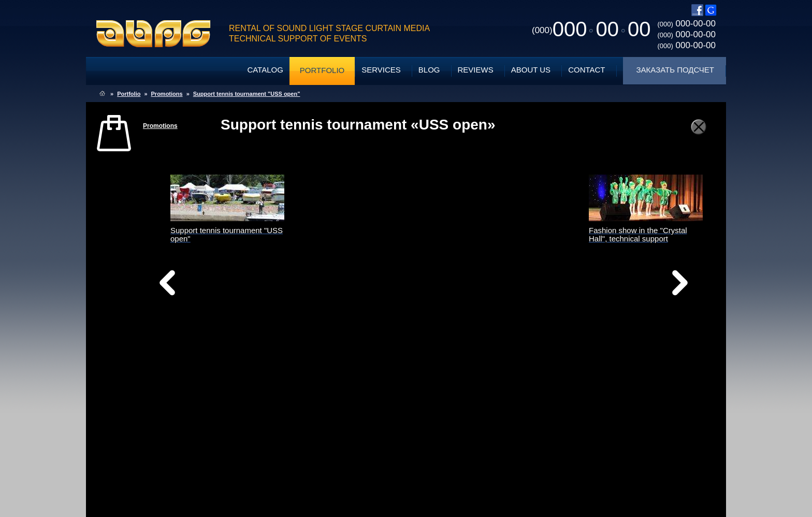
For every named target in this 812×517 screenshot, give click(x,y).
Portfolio (322, 70)
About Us (531, 70)
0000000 (591, 29)
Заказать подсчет (675, 70)
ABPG (154, 34)
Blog (429, 70)
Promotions (167, 94)
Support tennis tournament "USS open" (247, 94)
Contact (586, 70)
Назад (194, 285)
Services (381, 70)
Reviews (476, 70)
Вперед (509, 296)
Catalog (265, 70)
